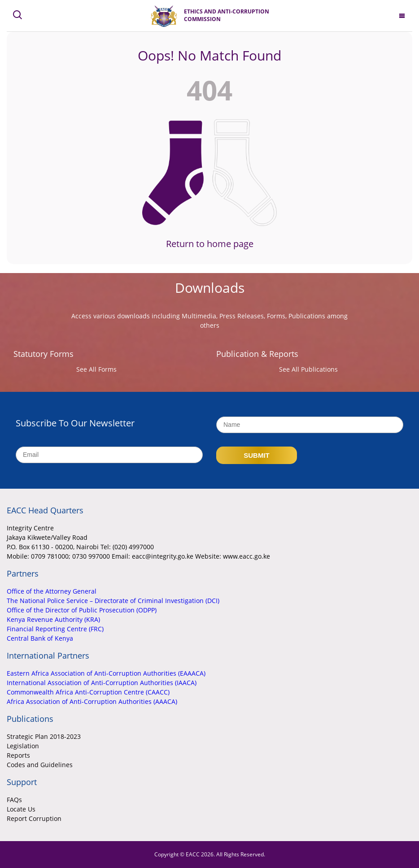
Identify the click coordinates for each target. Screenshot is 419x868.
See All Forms (96, 369)
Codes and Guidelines (40, 765)
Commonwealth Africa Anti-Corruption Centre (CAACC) (88, 692)
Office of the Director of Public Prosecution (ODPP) (82, 610)
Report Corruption (34, 818)
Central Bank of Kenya (40, 638)
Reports (18, 755)
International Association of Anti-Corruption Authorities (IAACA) (102, 683)
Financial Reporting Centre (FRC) (55, 629)
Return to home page (210, 244)
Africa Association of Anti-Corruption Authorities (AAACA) (92, 701)
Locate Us (21, 809)
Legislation (23, 746)
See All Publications (308, 369)
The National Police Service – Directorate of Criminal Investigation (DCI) (113, 601)
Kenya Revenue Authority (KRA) (53, 619)
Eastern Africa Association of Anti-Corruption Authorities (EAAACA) (106, 673)
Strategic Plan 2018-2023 (44, 736)
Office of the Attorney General (52, 591)
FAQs (14, 800)
